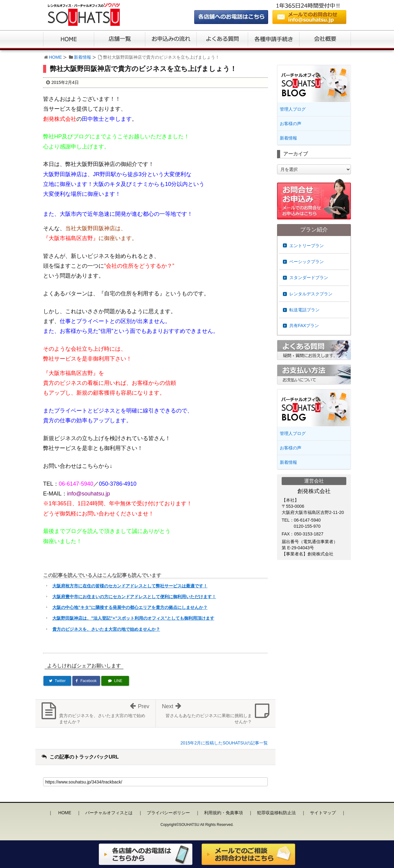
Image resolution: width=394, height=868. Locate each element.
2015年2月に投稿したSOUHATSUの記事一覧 (224, 743)
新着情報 (82, 57)
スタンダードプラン (309, 278)
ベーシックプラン (307, 262)
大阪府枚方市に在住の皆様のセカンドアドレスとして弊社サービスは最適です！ (130, 586)
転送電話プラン (304, 310)
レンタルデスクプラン (311, 294)
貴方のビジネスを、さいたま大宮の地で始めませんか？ (106, 629)
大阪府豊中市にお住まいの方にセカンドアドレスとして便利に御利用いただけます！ (134, 597)
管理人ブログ (293, 109)
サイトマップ (323, 813)
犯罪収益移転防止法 (276, 813)
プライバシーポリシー (168, 813)
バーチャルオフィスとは (109, 813)
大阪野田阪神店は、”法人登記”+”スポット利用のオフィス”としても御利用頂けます (133, 618)
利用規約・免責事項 (223, 813)
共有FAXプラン (304, 325)
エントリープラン (307, 246)
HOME (55, 57)
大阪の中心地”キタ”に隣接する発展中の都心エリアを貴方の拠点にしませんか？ (130, 607)
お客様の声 (291, 124)
